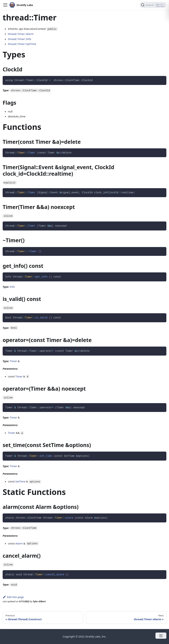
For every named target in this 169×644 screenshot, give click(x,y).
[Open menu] (161, 636)
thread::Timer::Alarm (21, 34)
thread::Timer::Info (20, 39)
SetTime (20, 481)
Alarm (19, 543)
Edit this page (13, 597)
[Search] (153, 5)
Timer (13, 361)
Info (12, 287)
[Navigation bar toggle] (5, 5)
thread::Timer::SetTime (22, 44)
